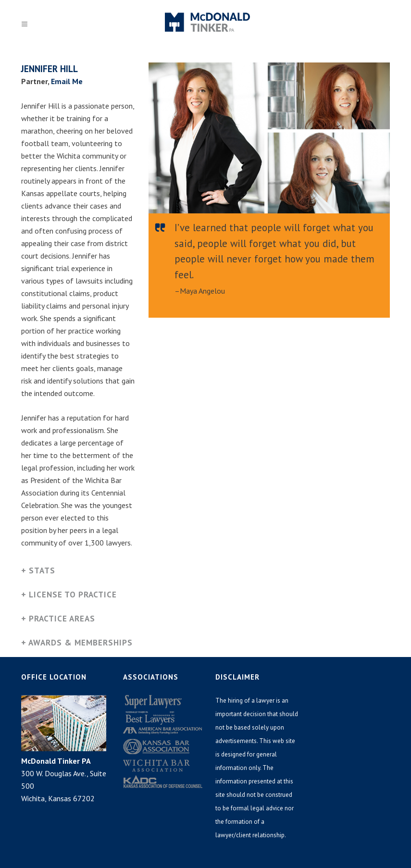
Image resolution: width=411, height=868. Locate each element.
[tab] (78, 572)
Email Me (67, 81)
